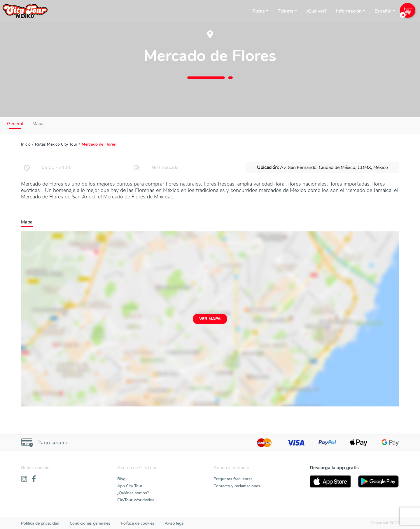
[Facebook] (34, 479)
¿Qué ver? (316, 11)
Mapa (38, 124)
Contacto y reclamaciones (237, 486)
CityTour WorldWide (136, 500)
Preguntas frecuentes (233, 479)
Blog (121, 479)
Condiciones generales (90, 523)
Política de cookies (138, 523)
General (15, 124)
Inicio (26, 144)
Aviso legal (175, 523)
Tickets (286, 11)
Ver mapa (210, 319)
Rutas (259, 11)
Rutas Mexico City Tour (56, 144)
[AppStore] (330, 481)
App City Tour (130, 486)
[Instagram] (24, 479)
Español (383, 11)
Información (349, 11)
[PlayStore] (378, 481)
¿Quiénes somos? (133, 493)
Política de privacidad (40, 523)
